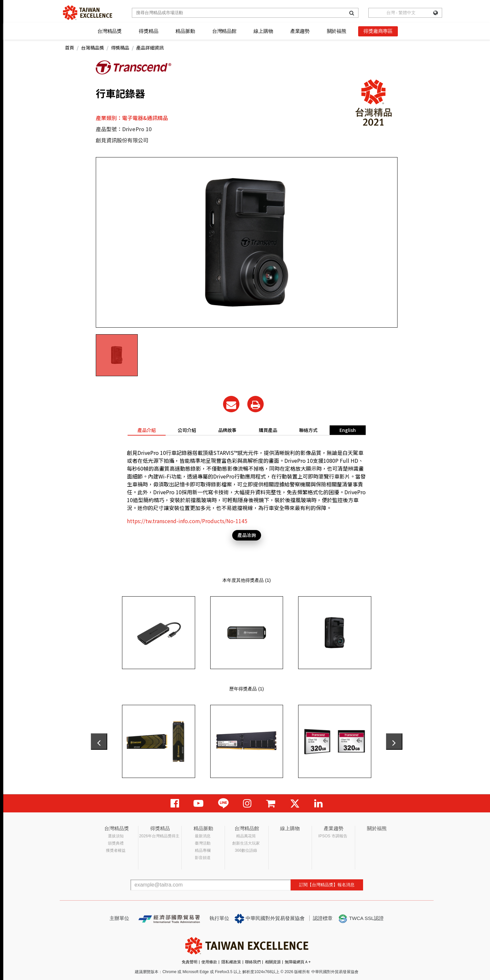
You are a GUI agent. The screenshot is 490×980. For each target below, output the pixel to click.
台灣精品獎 (110, 31)
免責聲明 (190, 962)
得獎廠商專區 (378, 31)
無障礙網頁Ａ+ (298, 962)
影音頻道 (203, 858)
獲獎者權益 (116, 850)
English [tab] (348, 430)
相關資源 (273, 962)
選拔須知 (116, 836)
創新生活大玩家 (246, 843)
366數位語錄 (246, 850)
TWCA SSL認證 (361, 919)
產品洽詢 (247, 535)
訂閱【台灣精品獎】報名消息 (327, 885)
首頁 (70, 48)
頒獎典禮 (116, 843)
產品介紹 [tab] (147, 430)
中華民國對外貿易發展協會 (270, 919)
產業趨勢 (300, 31)
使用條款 (209, 962)
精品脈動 (185, 31)
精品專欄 (203, 850)
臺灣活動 (203, 843)
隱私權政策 (231, 962)
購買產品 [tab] (268, 430)
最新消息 (203, 836)
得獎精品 (148, 31)
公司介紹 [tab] (187, 430)
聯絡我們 (253, 962)
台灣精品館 (224, 31)
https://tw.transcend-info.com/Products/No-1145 (187, 521)
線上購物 (263, 31)
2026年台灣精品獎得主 (159, 836)
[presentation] (99, 742)
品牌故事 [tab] (227, 430)
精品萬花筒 (246, 836)
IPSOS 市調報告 (333, 836)
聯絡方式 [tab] (308, 430)
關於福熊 (337, 31)
